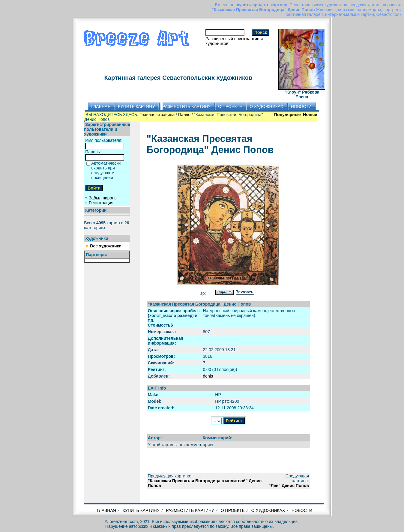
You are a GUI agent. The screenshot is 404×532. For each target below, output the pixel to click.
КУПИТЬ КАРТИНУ (141, 510)
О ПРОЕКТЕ (233, 510)
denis (208, 376)
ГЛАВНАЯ (106, 510)
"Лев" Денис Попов (289, 486)
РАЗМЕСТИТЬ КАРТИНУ (190, 510)
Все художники (106, 246)
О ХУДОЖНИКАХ (268, 510)
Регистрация (101, 203)
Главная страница (157, 115)
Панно (184, 115)
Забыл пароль (103, 198)
